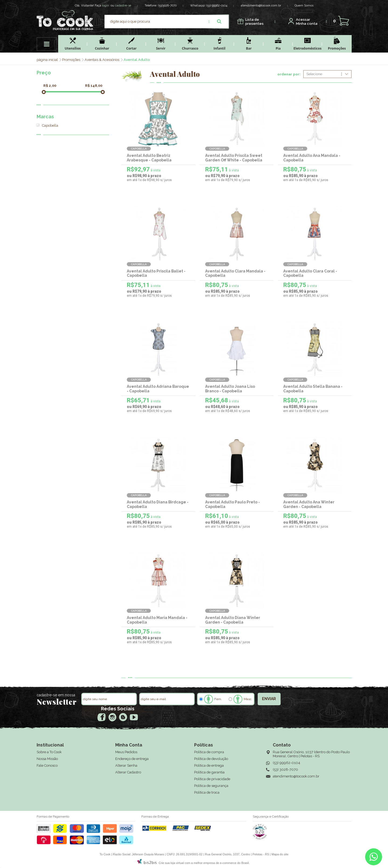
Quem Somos (304, 6)
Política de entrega (209, 765)
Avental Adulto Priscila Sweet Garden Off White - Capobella (234, 158)
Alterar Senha (126, 765)
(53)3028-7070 (167, 6)
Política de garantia (209, 772)
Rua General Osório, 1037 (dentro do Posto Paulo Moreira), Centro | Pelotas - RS (311, 754)
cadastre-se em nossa (56, 695)
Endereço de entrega (132, 759)
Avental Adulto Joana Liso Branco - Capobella (230, 389)
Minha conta (307, 22)
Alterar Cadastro (128, 772)
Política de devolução (211, 759)
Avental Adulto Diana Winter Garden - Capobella (233, 620)
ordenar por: (289, 74)
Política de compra (209, 752)
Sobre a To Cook (49, 752)
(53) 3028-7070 (285, 770)
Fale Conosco (47, 765)
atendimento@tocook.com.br (261, 6)
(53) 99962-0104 (217, 6)
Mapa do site (280, 854)
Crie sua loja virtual (171, 863)
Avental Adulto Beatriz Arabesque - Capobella (149, 158)
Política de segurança (211, 786)
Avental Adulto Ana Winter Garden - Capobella (309, 504)
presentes (254, 22)
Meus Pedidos (126, 752)
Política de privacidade (212, 779)
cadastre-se (123, 6)
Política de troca (207, 792)
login (106, 6)
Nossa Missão (47, 759)
